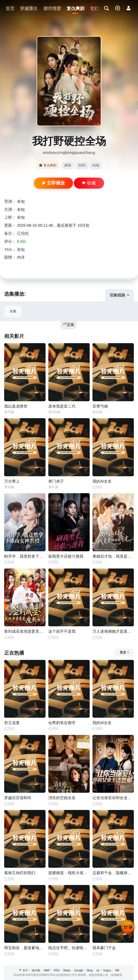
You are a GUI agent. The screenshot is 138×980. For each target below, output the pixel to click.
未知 (21, 201)
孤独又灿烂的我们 (20, 873)
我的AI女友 (102, 481)
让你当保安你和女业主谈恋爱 (113, 798)
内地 (96, 165)
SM (117, 970)
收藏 (89, 183)
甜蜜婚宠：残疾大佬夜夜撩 (69, 873)
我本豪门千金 (104, 948)
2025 (82, 165)
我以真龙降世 (16, 406)
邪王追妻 (12, 723)
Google (79, 970)
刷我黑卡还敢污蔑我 (66, 556)
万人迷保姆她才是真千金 (113, 631)
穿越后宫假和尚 (18, 798)
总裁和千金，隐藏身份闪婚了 (113, 873)
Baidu (67, 970)
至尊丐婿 (100, 406)
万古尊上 (12, 481)
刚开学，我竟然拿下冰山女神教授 (25, 556)
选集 (69, 324)
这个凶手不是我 (62, 631)
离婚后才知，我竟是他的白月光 (113, 556)
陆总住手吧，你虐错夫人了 (69, 948)
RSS (57, 970)
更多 (125, 652)
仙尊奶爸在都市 (62, 723)
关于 (25, 970)
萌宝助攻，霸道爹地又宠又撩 (25, 948)
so (98, 970)
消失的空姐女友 (62, 798)
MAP (47, 970)
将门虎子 (56, 481)
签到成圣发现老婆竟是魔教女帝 (25, 631)
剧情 (68, 165)
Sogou (107, 970)
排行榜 (36, 970)
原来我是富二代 (62, 406)
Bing (90, 970)
